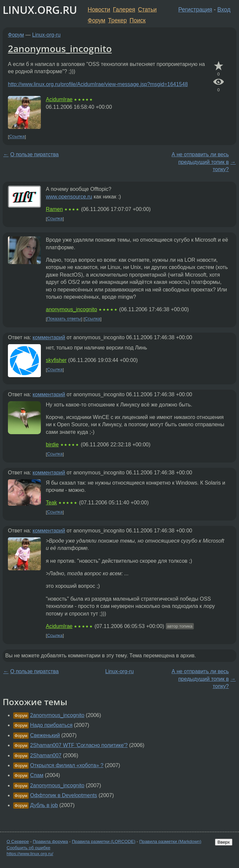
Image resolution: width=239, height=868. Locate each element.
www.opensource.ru (69, 197)
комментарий (49, 337)
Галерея (124, 10)
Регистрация (195, 10)
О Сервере (18, 841)
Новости (99, 10)
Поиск (138, 20)
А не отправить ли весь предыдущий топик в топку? (200, 162)
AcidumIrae (59, 99)
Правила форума (51, 841)
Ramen (54, 209)
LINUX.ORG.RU (40, 10)
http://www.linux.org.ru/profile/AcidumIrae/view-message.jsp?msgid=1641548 (98, 84)
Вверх (224, 842)
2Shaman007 (46, 755)
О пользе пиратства (34, 154)
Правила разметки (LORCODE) (104, 841)
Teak (51, 503)
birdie (52, 445)
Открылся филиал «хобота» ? (67, 765)
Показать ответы (64, 319)
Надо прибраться (51, 725)
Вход (224, 10)
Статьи (147, 10)
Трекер (118, 20)
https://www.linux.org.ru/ (30, 854)
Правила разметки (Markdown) (170, 841)
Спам (37, 775)
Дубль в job (44, 805)
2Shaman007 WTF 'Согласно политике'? (79, 745)
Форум (96, 20)
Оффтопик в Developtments (63, 795)
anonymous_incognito (72, 309)
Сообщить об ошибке (29, 848)
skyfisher (56, 360)
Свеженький (45, 735)
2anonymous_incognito (60, 48)
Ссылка (17, 137)
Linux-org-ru (46, 35)
